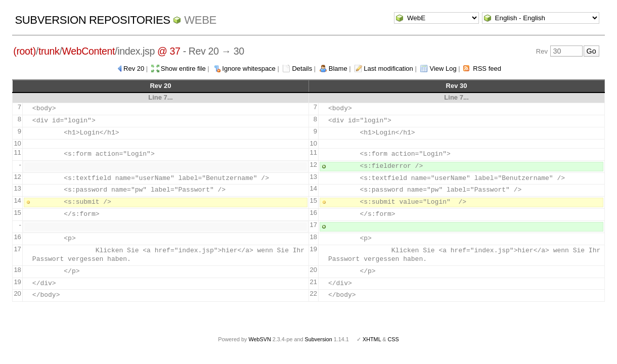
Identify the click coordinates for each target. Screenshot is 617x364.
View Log (443, 69)
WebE (200, 20)
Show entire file (183, 69)
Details (302, 69)
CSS (393, 339)
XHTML (372, 339)
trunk (49, 51)
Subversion (319, 339)
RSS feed (487, 69)
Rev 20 (134, 69)
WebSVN (259, 339)
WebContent (89, 51)
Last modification (388, 69)
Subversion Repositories (92, 20)
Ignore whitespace (249, 69)
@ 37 (169, 51)
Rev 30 (457, 86)
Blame (338, 69)
